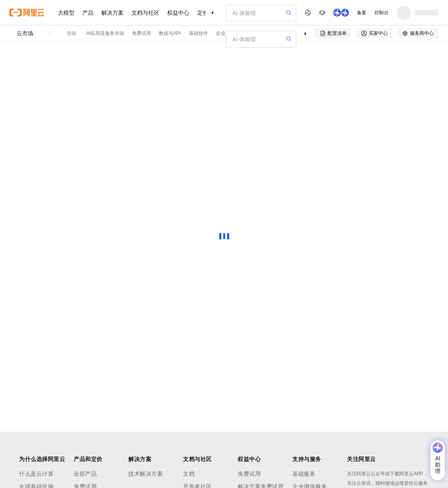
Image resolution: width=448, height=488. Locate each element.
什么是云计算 (36, 474)
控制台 (381, 13)
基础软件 (198, 33)
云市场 (25, 33)
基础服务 (304, 474)
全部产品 (85, 474)
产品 (88, 13)
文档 (189, 474)
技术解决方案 (146, 474)
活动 (71, 33)
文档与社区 (145, 13)
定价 (203, 13)
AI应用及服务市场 (105, 33)
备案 (362, 13)
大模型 (66, 13)
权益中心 (178, 13)
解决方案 (112, 13)
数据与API (170, 33)
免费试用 (141, 33)
